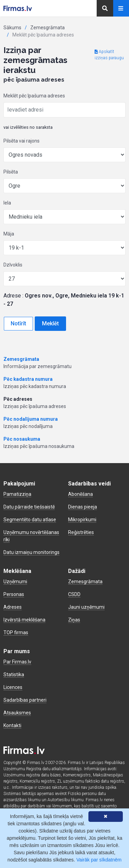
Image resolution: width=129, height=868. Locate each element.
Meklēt (50, 323)
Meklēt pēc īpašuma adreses (34, 96)
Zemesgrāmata (47, 28)
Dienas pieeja (83, 507)
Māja (9, 234)
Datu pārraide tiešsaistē (29, 507)
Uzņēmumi (15, 582)
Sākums (12, 28)
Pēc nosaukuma (22, 439)
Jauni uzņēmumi (86, 607)
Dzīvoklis (13, 265)
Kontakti (12, 725)
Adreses (13, 607)
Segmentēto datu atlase (30, 520)
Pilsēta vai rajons (21, 141)
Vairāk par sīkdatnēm (99, 860)
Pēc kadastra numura (28, 379)
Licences (13, 687)
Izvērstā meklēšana (24, 620)
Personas (14, 594)
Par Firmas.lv (17, 662)
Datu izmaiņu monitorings (31, 552)
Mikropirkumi (82, 520)
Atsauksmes (17, 713)
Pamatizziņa (17, 494)
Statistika (14, 674)
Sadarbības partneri (25, 700)
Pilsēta (11, 172)
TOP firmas (16, 632)
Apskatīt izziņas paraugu (109, 55)
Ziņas (74, 620)
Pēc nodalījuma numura (31, 419)
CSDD (74, 594)
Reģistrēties (81, 532)
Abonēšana (80, 494)
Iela (7, 203)
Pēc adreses (18, 399)
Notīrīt (18, 323)
